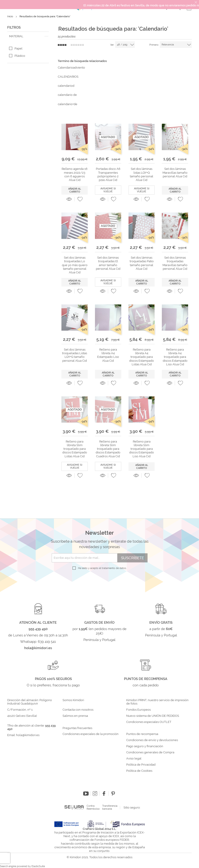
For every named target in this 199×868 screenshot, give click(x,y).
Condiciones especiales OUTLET (149, 722)
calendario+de (68, 104)
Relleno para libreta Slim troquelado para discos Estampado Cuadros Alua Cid (108, 449)
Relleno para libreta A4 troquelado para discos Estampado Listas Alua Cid (142, 357)
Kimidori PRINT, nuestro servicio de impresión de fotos (157, 702)
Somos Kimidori (73, 700)
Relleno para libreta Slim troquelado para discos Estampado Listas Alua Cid (75, 449)
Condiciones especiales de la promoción (91, 734)
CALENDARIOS (68, 77)
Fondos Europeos (138, 710)
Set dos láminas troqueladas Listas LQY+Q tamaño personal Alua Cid (75, 355)
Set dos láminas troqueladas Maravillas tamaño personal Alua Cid (175, 263)
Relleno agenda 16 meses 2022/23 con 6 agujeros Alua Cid (75, 174)
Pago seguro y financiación (145, 746)
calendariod (66, 86)
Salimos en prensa (75, 716)
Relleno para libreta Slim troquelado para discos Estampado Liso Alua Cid (142, 449)
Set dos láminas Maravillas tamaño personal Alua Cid (175, 173)
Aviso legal (134, 759)
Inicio (11, 16)
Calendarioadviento (71, 68)
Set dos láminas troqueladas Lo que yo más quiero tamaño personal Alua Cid (75, 265)
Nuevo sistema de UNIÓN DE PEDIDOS (153, 716)
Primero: (154, 45)
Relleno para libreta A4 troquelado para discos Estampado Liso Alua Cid (175, 357)
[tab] (28, 36)
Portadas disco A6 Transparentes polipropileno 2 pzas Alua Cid (108, 174)
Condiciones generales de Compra (150, 752)
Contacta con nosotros (78, 710)
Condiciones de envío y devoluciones (152, 740)
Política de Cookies (139, 771)
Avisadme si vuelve (108, 190)
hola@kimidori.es (28, 735)
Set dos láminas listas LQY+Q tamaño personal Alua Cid (142, 174)
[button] (80, 199)
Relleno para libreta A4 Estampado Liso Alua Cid (108, 355)
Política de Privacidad (141, 765)
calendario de (67, 95)
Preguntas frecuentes (77, 728)
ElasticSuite (38, 866)
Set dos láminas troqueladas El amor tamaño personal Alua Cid (108, 263)
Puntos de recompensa (142, 734)
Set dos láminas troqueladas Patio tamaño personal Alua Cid (142, 263)
